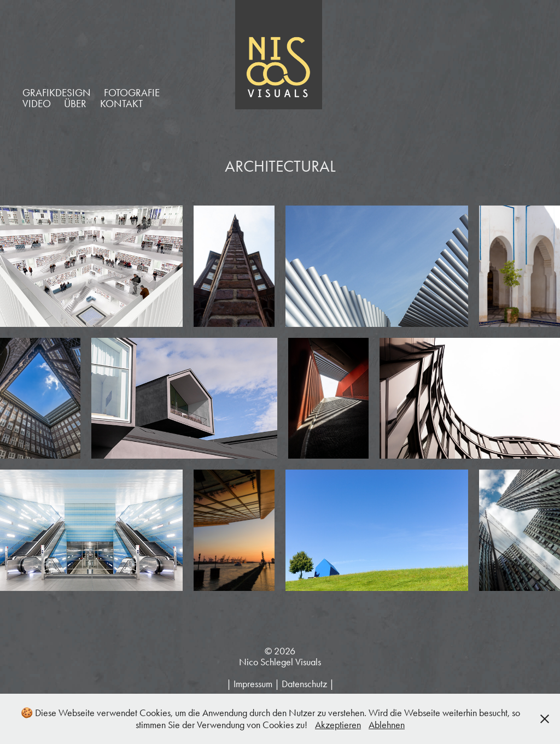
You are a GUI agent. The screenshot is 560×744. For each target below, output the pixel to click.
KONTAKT (121, 104)
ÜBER (75, 104)
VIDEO (37, 104)
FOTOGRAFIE (132, 93)
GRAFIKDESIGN (57, 93)
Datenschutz (304, 684)
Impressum (253, 684)
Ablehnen (387, 725)
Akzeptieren (338, 725)
